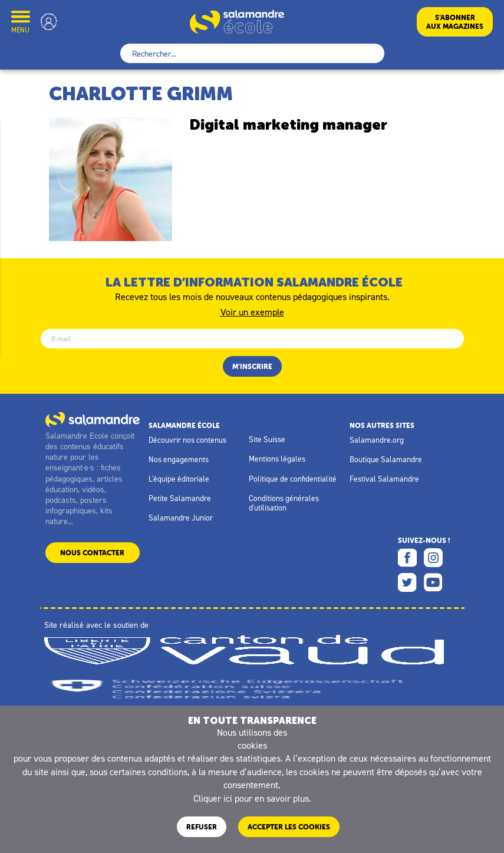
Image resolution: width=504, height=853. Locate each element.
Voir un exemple (252, 311)
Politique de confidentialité (293, 479)
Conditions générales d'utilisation (284, 503)
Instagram (433, 558)
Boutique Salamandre (386, 459)
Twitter (407, 582)
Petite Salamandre (180, 498)
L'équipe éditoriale (179, 479)
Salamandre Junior (181, 518)
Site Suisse (267, 439)
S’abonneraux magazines (455, 22)
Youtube (433, 582)
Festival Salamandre (384, 479)
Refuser (202, 827)
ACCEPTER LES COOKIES (289, 827)
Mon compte (49, 22)
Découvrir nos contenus (187, 440)
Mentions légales (277, 459)
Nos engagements (179, 459)
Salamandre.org (377, 440)
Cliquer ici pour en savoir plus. (252, 798)
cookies (252, 745)
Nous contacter (92, 553)
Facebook (407, 558)
